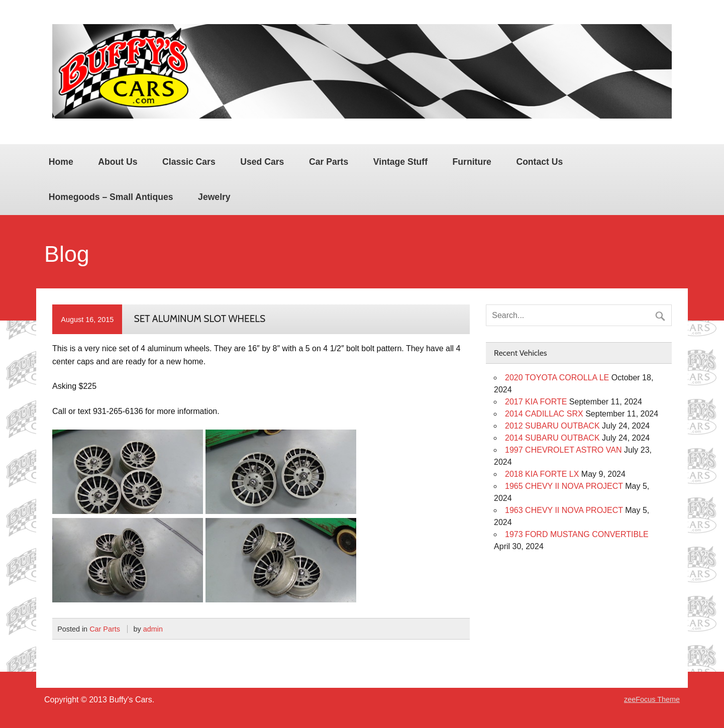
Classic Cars (189, 162)
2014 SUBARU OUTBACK (552, 438)
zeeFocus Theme (652, 699)
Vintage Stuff (400, 162)
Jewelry (214, 197)
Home (61, 162)
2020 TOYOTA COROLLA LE (557, 378)
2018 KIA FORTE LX (542, 474)
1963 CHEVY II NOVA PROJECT (564, 510)
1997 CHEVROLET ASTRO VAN (563, 450)
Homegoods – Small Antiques (111, 197)
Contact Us (539, 162)
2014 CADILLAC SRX (544, 414)
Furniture (472, 162)
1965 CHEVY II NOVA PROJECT (564, 486)
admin (153, 629)
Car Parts (329, 162)
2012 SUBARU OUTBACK (552, 426)
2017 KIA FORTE (536, 402)
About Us (118, 162)
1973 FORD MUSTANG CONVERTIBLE (577, 534)
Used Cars (262, 162)
